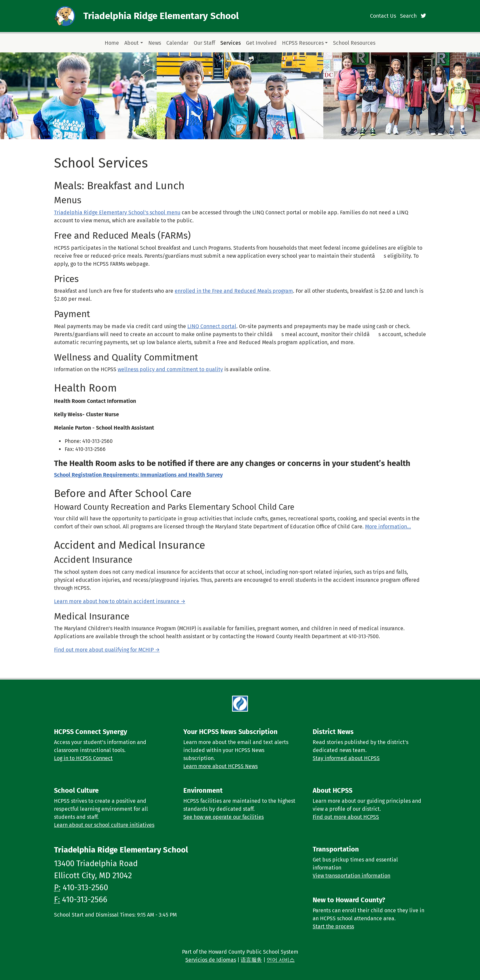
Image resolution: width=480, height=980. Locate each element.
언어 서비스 (281, 960)
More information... (388, 527)
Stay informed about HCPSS (346, 758)
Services (230, 43)
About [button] (131, 43)
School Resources (354, 43)
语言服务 (251, 960)
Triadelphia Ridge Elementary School (161, 16)
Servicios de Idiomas (211, 960)
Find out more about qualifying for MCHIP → (107, 650)
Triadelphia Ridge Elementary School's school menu (117, 212)
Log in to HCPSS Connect (83, 758)
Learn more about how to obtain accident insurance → (120, 601)
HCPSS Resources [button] (303, 43)
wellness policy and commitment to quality (170, 369)
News (155, 43)
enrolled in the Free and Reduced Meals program (234, 291)
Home (112, 43)
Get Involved (261, 43)
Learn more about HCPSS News (220, 766)
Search (408, 16)
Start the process (333, 926)
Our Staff (204, 43)
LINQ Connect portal (212, 326)
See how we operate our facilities (223, 817)
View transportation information (351, 876)
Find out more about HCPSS (346, 817)
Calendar (177, 43)
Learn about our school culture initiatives (104, 825)
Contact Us (383, 16)
